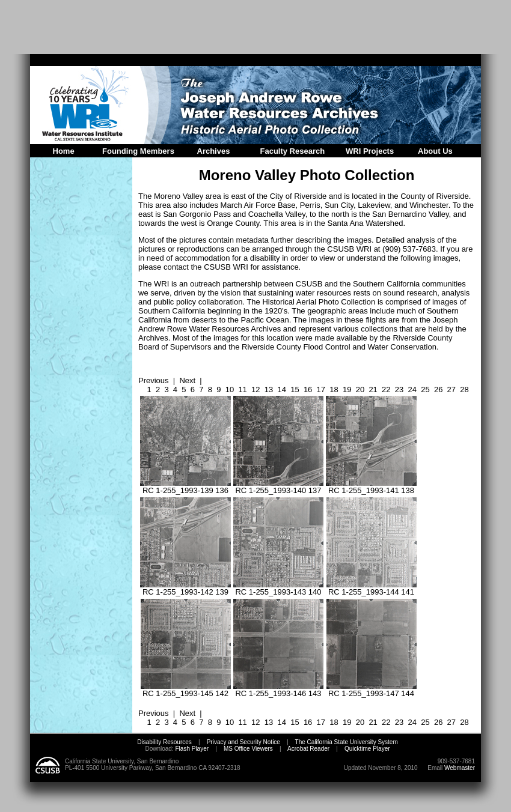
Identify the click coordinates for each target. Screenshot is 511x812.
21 (373, 389)
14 (281, 389)
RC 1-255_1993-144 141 (372, 588)
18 (334, 389)
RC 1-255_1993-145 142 (186, 690)
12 (255, 389)
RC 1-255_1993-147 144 (372, 690)
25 (425, 389)
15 (295, 389)
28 (464, 389)
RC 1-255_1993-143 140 (278, 588)
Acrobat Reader (308, 749)
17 (321, 389)
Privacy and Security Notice (243, 742)
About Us (435, 151)
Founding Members (138, 151)
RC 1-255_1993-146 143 (278, 690)
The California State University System (347, 742)
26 (438, 389)
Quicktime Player (367, 749)
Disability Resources (164, 742)
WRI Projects (370, 151)
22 (386, 389)
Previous (154, 380)
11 (242, 389)
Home (64, 151)
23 (399, 389)
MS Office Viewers (248, 749)
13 (269, 389)
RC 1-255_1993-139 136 (185, 487)
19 (347, 389)
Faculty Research (293, 151)
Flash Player (191, 749)
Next (187, 380)
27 (451, 389)
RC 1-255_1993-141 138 (371, 487)
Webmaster (460, 768)
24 (412, 389)
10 (230, 389)
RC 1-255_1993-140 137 (278, 487)
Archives (214, 151)
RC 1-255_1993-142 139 (185, 588)
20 (360, 389)
